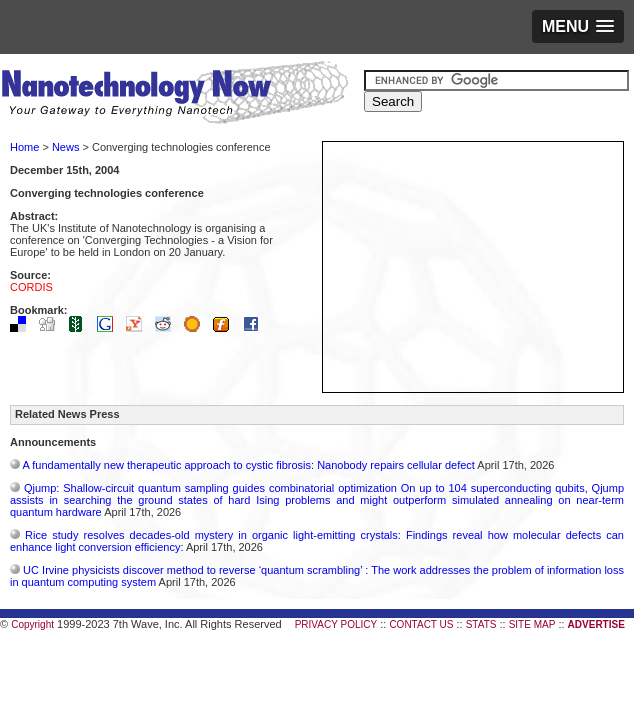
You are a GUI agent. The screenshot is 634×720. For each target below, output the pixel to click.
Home (24, 147)
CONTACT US (421, 624)
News (66, 147)
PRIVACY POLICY (336, 624)
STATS (481, 624)
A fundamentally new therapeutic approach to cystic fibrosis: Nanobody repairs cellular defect (248, 465)
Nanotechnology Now (174, 95)
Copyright (32, 624)
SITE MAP (532, 624)
